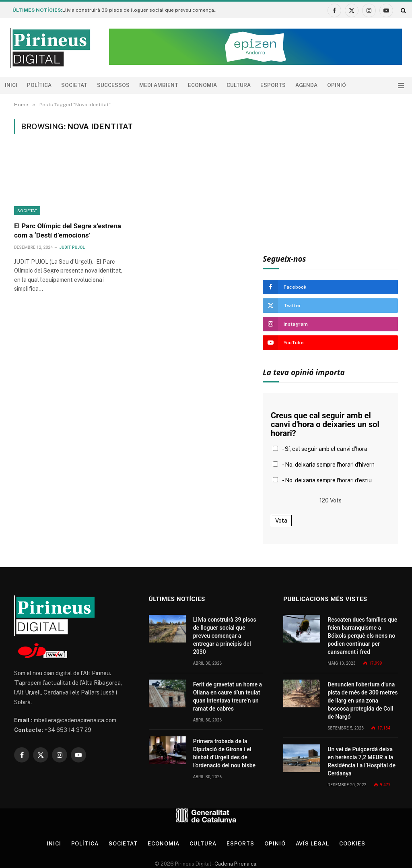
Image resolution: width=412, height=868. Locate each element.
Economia (202, 85)
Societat (74, 85)
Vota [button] (281, 521)
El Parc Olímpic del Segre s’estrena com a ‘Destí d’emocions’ (68, 230)
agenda (306, 85)
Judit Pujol (72, 247)
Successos (113, 85)
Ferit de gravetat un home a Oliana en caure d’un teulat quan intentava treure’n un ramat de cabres (228, 696)
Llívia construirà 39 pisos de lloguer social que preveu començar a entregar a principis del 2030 (143, 10)
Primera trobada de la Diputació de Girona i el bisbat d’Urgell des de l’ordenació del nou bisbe (224, 753)
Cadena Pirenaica (235, 864)
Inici (11, 85)
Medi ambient (159, 85)
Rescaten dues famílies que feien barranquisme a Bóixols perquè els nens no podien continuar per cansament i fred (362, 636)
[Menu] (401, 86)
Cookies (352, 844)
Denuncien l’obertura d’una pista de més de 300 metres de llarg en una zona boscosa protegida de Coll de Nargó (363, 701)
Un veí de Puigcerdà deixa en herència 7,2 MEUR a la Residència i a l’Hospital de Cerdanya (362, 761)
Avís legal (312, 844)
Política (39, 85)
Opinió (337, 85)
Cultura (239, 85)
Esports (273, 85)
